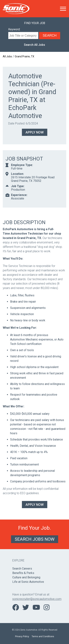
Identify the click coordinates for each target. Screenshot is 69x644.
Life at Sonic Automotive (28, 582)
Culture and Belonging (26, 577)
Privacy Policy (22, 636)
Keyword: (14, 29)
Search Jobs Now (35, 539)
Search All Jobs (34, 45)
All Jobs (7, 56)
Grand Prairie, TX (24, 56)
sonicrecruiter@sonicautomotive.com (34, 599)
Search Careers (22, 569)
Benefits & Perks (23, 573)
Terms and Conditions (43, 636)
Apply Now (35, 132)
